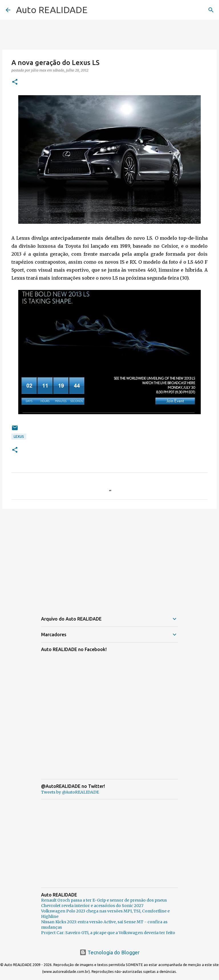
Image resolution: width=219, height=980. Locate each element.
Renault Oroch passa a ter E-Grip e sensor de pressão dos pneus (104, 900)
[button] (15, 82)
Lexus (19, 437)
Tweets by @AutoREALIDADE (70, 792)
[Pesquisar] (211, 10)
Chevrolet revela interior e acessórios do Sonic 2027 (92, 906)
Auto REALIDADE (52, 10)
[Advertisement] (109, 557)
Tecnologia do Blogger (110, 952)
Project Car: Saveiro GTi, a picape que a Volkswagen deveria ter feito (108, 933)
